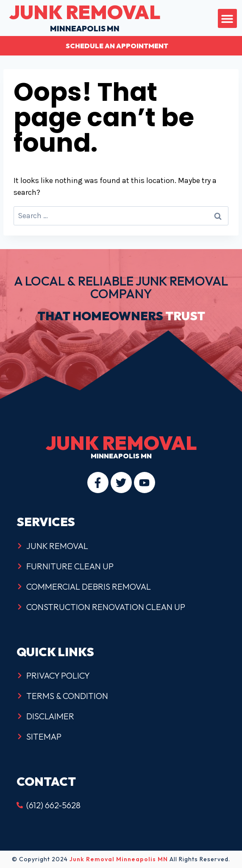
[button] (227, 18)
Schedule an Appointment (117, 46)
